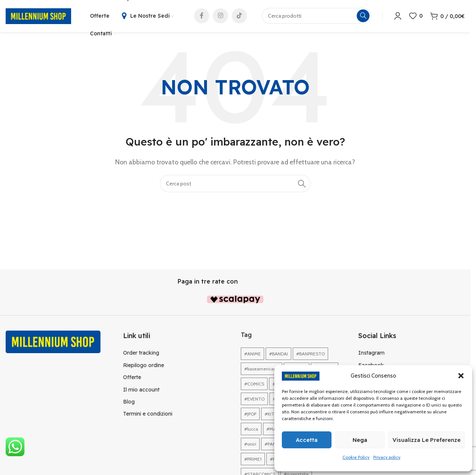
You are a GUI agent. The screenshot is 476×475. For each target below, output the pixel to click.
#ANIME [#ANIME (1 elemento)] (252, 356)
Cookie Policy (356, 457)
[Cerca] (235, 185)
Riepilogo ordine (144, 367)
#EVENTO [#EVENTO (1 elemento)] (254, 401)
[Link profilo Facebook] (202, 17)
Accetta (307, 440)
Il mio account (141, 392)
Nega (360, 440)
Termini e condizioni (148, 416)
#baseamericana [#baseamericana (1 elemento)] (262, 371)
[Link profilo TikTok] (239, 17)
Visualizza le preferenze (427, 440)
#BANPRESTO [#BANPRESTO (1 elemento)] (310, 356)
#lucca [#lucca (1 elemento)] (251, 431)
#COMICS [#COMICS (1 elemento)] (254, 386)
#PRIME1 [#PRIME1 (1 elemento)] (253, 461)
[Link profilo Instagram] (221, 17)
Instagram (371, 355)
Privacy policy (387, 457)
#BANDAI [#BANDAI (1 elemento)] (278, 356)
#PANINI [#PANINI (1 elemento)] (273, 446)
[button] (461, 376)
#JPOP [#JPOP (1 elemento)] (250, 416)
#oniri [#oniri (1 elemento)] (250, 446)
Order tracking (141, 355)
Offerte (132, 379)
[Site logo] (38, 16)
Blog (129, 404)
